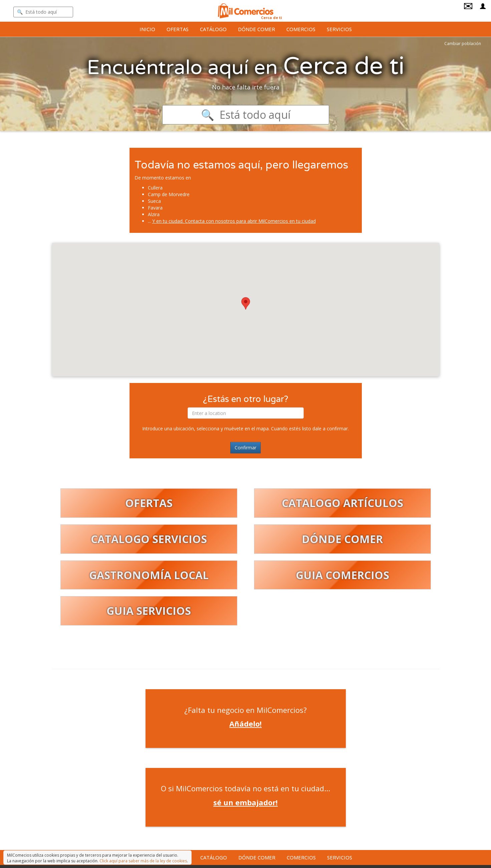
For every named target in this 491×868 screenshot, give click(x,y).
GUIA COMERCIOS (342, 575)
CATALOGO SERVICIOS (149, 539)
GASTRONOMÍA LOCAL (149, 575)
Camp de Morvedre (169, 194)
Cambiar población (463, 43)
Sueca (154, 201)
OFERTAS (149, 503)
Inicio (147, 29)
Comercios (301, 29)
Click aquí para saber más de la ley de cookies (143, 861)
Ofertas (178, 29)
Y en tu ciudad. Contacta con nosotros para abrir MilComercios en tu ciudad (234, 221)
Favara (155, 208)
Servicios (339, 29)
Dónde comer (257, 29)
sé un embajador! (246, 802)
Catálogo (213, 29)
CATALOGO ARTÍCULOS (342, 503)
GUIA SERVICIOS (149, 611)
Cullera (155, 188)
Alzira (154, 214)
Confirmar (246, 448)
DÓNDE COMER (342, 539)
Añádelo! (246, 724)
